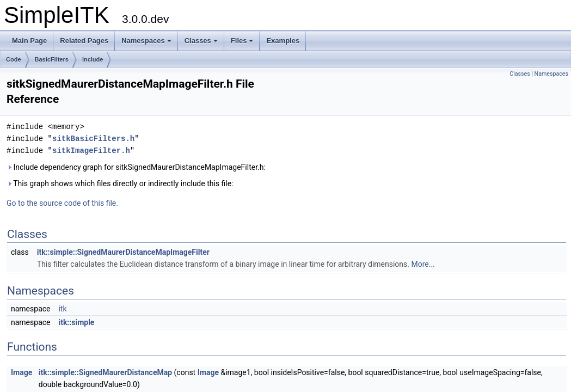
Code (14, 59)
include (93, 59)
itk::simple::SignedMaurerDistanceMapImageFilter (123, 252)
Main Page (29, 41)
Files (242, 41)
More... (423, 264)
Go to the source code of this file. (62, 203)
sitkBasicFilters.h (93, 139)
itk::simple (76, 322)
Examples (283, 41)
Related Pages (84, 41)
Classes (201, 41)
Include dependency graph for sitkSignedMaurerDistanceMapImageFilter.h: (136, 167)
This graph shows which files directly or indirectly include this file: (120, 183)
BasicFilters (52, 59)
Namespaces (146, 41)
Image (22, 372)
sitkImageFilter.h (91, 151)
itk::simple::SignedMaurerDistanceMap (105, 372)
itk (62, 309)
